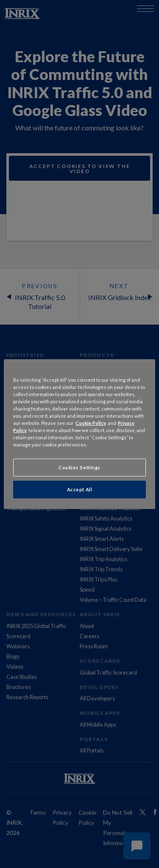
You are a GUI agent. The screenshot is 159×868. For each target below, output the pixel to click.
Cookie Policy (91, 423)
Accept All (80, 489)
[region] (79, 434)
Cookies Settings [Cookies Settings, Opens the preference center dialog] (79, 467)
